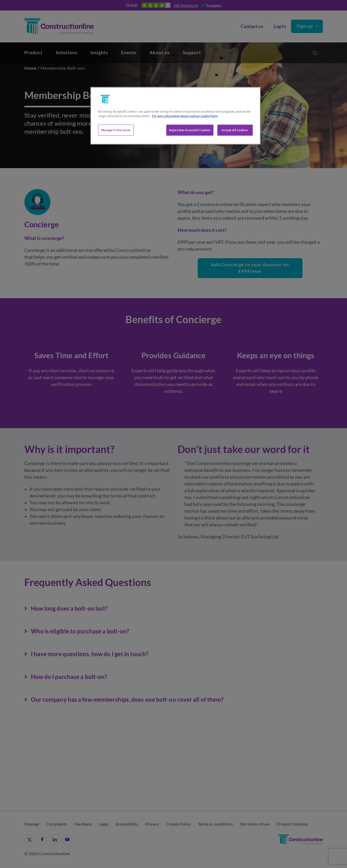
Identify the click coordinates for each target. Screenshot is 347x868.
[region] (175, 116)
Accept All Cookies (235, 130)
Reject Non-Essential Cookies (190, 130)
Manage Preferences (116, 130)
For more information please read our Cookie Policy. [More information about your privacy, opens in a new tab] (185, 116)
